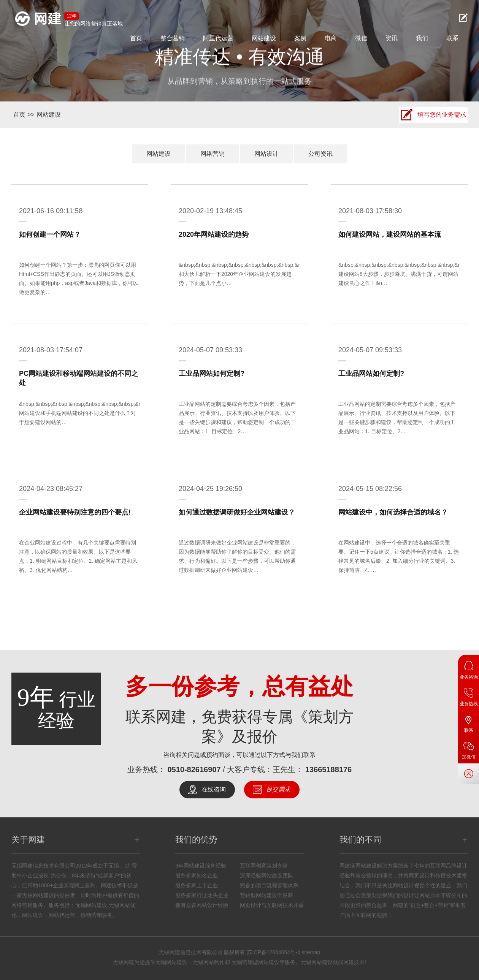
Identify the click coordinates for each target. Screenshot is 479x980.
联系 (452, 38)
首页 (136, 38)
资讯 (392, 38)
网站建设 (264, 38)
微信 (361, 38)
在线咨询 (214, 789)
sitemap (311, 952)
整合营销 (173, 38)
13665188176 (328, 769)
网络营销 (213, 154)
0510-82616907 (194, 769)
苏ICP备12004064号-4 (273, 952)
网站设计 (266, 154)
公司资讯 (320, 154)
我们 (422, 38)
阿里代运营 (218, 38)
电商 (331, 38)
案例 (300, 38)
